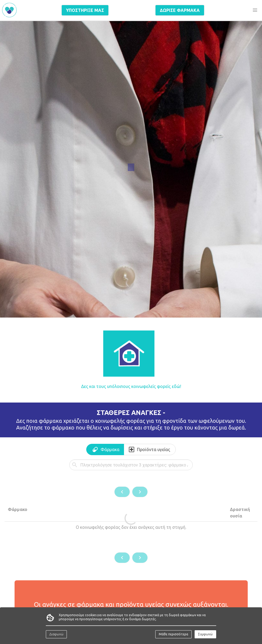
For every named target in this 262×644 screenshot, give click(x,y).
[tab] (105, 449)
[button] (255, 10)
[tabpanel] (131, 511)
